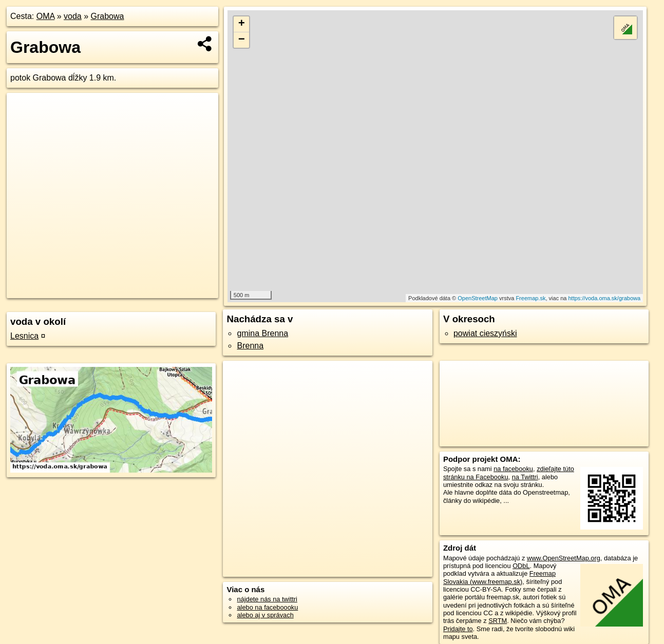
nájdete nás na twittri (267, 599)
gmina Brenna (262, 333)
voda (73, 16)
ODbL (521, 566)
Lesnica (24, 336)
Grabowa (108, 16)
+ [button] (242, 24)
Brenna (250, 346)
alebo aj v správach (265, 615)
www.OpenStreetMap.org (564, 558)
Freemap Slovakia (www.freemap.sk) (499, 577)
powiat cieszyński (485, 333)
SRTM (498, 621)
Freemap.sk (530, 298)
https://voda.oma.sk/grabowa (604, 298)
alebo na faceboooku (267, 607)
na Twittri (525, 477)
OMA (46, 16)
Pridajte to (458, 629)
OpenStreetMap (478, 298)
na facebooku (513, 469)
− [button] (242, 40)
